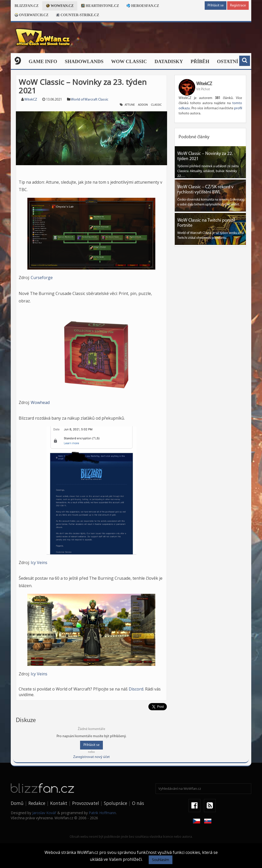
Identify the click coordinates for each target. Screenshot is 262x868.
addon (143, 105)
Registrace (238, 6)
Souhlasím (161, 860)
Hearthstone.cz (100, 6)
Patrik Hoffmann (102, 813)
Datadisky (169, 61)
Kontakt (59, 803)
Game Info (43, 61)
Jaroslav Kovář (44, 813)
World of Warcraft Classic (90, 100)
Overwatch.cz (31, 15)
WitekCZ (31, 100)
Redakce (37, 803)
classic (156, 105)
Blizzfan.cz (26, 6)
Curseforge (42, 278)
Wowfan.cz (60, 6)
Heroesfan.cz (143, 6)
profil (238, 108)
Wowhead (40, 402)
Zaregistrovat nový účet (91, 757)
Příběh (200, 61)
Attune (130, 105)
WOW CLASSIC (129, 61)
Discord (136, 689)
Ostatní (228, 61)
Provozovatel (86, 803)
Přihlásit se (216, 6)
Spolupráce (116, 803)
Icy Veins (39, 563)
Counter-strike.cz (78, 15)
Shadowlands (84, 61)
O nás (138, 803)
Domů (17, 803)
